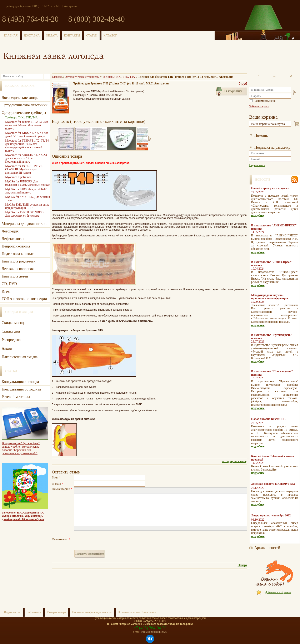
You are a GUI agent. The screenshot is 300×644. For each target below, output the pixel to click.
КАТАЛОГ (110, 36)
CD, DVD (9, 284)
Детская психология (18, 269)
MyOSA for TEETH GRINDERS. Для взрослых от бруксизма (25, 214)
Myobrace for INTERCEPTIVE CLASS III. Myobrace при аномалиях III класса (24, 169)
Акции (7, 348)
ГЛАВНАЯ (11, 36)
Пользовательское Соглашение (137, 612)
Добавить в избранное (278, 592)
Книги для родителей (19, 261)
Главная (57, 77)
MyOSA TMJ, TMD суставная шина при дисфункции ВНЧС (27, 206)
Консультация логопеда (20, 382)
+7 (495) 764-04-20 (150, 628)
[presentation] (106, 540)
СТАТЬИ (92, 36)
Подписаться (257, 165)
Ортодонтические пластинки (25, 105)
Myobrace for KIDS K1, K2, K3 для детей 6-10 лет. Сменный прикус (27, 135)
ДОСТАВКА (32, 36)
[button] (77, 491)
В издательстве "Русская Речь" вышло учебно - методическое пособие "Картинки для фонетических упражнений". (21, 448)
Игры (6, 291)
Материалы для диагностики (25, 224)
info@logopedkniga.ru (154, 632)
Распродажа (11, 340)
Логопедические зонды (20, 98)
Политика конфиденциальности (92, 612)
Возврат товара (57, 612)
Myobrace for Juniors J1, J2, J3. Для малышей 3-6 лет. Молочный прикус (27, 125)
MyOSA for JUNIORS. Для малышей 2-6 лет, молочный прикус (27, 183)
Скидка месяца (14, 323)
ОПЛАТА (52, 36)
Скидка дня (11, 331)
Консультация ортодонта (21, 389)
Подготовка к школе (18, 254)
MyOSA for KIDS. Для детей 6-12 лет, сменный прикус (26, 191)
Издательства (12, 612)
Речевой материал (16, 397)
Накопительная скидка (20, 357)
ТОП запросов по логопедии (24, 299)
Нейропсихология (16, 246)
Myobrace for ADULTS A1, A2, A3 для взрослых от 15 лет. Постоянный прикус (26, 158)
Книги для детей (15, 276)
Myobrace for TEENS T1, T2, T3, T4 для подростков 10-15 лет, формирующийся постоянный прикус (27, 146)
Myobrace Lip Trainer (18, 177)
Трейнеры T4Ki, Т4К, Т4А (119, 77)
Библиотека (34, 612)
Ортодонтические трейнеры (82, 77)
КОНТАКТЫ (72, 36)
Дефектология (13, 239)
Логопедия (10, 231)
